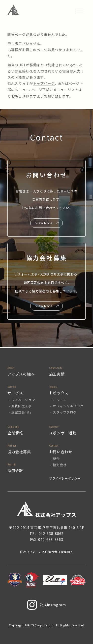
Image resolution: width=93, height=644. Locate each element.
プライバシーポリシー (65, 478)
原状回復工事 (22, 406)
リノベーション (23, 400)
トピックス (59, 393)
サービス (15, 393)
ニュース (60, 400)
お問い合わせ (61, 452)
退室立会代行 (22, 412)
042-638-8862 (51, 533)
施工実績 (57, 374)
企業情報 (15, 433)
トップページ (44, 83)
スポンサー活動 (63, 433)
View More (44, 223)
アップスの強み (21, 374)
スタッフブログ (65, 412)
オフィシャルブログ (68, 406)
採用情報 (15, 471)
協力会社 (60, 465)
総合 (56, 459)
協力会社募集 (19, 452)
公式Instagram (46, 605)
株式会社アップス (47, 510)
